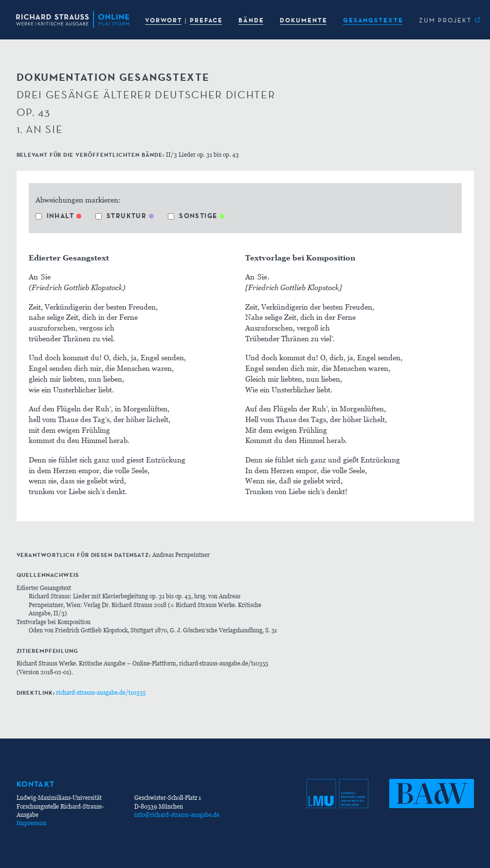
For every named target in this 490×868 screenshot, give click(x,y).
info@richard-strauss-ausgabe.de (177, 815)
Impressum (32, 823)
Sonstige (192, 216)
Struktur (121, 216)
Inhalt (55, 216)
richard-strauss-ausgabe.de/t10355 (101, 693)
